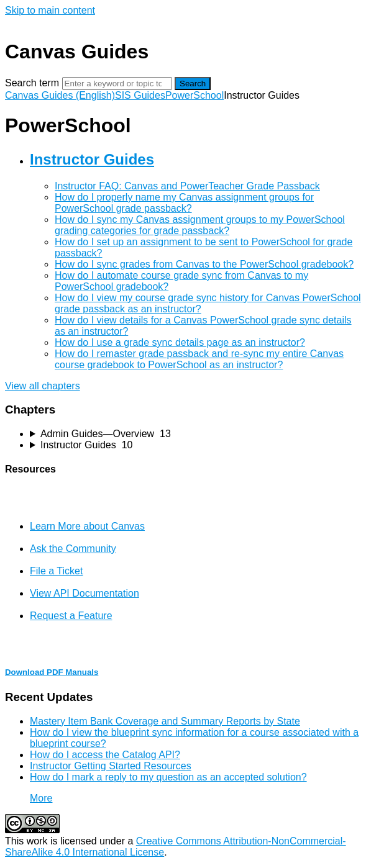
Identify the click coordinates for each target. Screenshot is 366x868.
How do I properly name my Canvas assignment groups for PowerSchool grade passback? (184, 203)
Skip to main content (50, 10)
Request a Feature (71, 616)
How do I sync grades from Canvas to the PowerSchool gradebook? (204, 264)
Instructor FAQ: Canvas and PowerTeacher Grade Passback (187, 186)
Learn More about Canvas (87, 526)
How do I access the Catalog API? (105, 755)
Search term (32, 83)
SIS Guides (140, 95)
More (41, 798)
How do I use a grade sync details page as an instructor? (180, 342)
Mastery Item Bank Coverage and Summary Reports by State (165, 721)
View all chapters (43, 386)
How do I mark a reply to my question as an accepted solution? (168, 777)
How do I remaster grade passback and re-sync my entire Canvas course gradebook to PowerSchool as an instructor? (199, 359)
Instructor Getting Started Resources (111, 766)
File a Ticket (56, 571)
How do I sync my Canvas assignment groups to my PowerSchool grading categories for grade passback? (200, 225)
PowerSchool (194, 95)
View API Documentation (85, 593)
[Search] (117, 84)
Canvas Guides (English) (60, 95)
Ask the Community (73, 549)
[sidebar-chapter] (195, 434)
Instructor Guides (92, 159)
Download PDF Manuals (52, 672)
